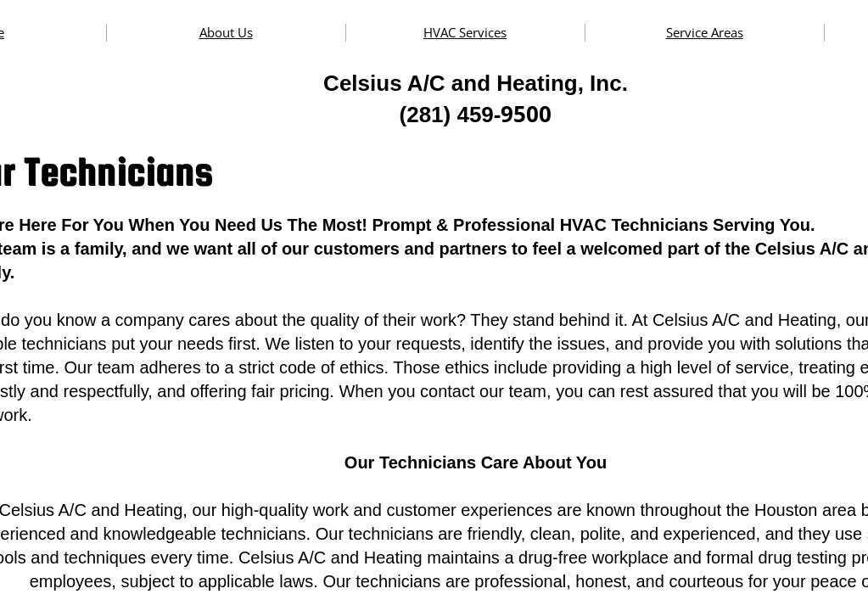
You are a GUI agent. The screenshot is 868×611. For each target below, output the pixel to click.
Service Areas (705, 32)
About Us (226, 32)
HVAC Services (465, 32)
